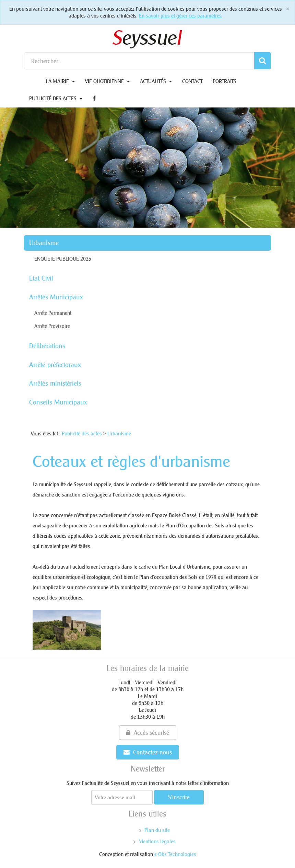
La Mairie (60, 81)
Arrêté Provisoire (52, 326)
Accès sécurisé (148, 733)
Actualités (156, 81)
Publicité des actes (56, 98)
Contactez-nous (148, 752)
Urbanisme (44, 243)
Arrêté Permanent (53, 313)
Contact (192, 81)
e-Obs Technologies (175, 854)
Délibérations (47, 346)
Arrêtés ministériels (55, 383)
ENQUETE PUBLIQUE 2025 (63, 259)
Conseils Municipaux (58, 402)
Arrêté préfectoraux (55, 365)
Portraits (225, 81)
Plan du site (157, 830)
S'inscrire (179, 797)
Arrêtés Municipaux (56, 297)
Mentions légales (157, 841)
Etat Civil (41, 278)
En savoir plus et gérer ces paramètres (180, 16)
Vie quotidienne (107, 81)
